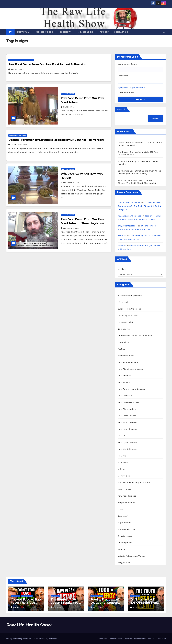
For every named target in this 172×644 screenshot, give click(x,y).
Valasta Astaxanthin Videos (131, 556)
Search (121, 110)
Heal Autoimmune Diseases (132, 389)
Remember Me (126, 92)
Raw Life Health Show (29, 625)
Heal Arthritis (124, 376)
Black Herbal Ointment (129, 309)
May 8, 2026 (19, 607)
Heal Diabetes (125, 396)
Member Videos (45, 32)
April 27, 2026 (139, 607)
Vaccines (122, 549)
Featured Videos (126, 356)
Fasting (121, 349)
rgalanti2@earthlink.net (129, 202)
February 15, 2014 (71, 182)
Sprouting (123, 516)
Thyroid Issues (125, 536)
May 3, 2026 (58, 607)
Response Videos (126, 503)
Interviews (123, 462)
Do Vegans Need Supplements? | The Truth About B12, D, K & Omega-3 (139, 206)
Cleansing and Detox (128, 316)
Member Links (86, 32)
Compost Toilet (125, 322)
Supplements (124, 523)
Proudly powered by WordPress (19, 639)
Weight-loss (124, 563)
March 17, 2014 (18, 69)
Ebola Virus (123, 342)
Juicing (121, 469)
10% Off (104, 32)
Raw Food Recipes (68, 94)
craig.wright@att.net (128, 226)
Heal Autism (124, 382)
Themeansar (53, 639)
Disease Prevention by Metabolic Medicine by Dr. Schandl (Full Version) (56, 140)
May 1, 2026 (98, 607)
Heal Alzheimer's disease (130, 369)
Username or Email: (128, 64)
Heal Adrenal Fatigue (128, 362)
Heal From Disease (127, 422)
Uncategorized (125, 543)
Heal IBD (122, 436)
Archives (122, 269)
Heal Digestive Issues (128, 402)
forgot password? (137, 87)
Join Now (66, 32)
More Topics (124, 476)
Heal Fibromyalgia (127, 409)
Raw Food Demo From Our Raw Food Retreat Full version (47, 64)
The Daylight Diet (126, 529)
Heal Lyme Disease (127, 442)
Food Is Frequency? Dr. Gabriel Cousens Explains (105, 603)
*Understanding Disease (18, 135)
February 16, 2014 (19, 145)
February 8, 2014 (71, 228)
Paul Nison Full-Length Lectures (21, 60)
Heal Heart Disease (127, 429)
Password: (123, 76)
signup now (123, 87)
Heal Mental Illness (127, 449)
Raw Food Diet (125, 489)
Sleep (121, 509)
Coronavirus (124, 329)
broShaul (122, 236)
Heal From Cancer (127, 416)
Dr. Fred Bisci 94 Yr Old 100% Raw (135, 336)
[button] (164, 32)
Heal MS (122, 456)
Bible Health (124, 302)
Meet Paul (23, 32)
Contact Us (121, 32)
